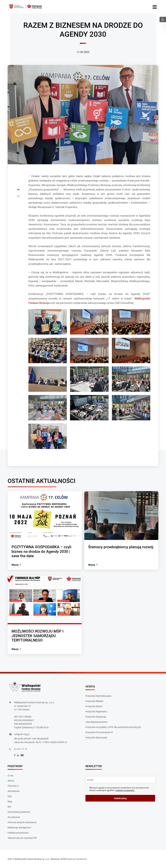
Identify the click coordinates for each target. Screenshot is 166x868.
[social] (15, 756)
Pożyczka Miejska (94, 701)
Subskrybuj (120, 798)
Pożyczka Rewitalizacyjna (98, 696)
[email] (120, 780)
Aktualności (14, 791)
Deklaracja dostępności (19, 828)
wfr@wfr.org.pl (22, 734)
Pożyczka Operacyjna (96, 738)
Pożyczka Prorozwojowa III (99, 732)
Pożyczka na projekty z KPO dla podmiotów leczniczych (113, 727)
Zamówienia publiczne (19, 812)
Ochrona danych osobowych (22, 823)
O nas (11, 776)
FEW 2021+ (13, 786)
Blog (10, 802)
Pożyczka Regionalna (96, 712)
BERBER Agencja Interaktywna (74, 859)
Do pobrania (14, 817)
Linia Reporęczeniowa (96, 722)
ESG (10, 797)
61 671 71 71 (21, 749)
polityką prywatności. (125, 790)
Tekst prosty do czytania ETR (22, 838)
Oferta (11, 781)
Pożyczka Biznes (94, 706)
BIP (9, 807)
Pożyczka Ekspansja (96, 717)
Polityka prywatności (18, 833)
